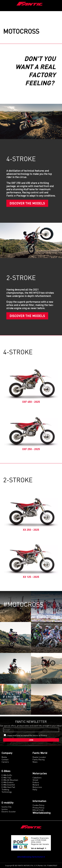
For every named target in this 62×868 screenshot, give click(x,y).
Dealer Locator (39, 757)
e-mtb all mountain (10, 780)
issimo (5, 809)
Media (4, 757)
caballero (37, 778)
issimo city (6, 807)
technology (7, 792)
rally (35, 790)
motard (36, 785)
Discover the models (27, 203)
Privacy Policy (38, 808)
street (35, 780)
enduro (36, 782)
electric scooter (9, 812)
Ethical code (38, 810)
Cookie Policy (38, 805)
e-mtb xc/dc (7, 775)
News (35, 762)
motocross (37, 787)
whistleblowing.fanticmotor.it (31, 857)
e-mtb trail (6, 778)
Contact (5, 759)
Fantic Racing (39, 759)
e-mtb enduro (8, 782)
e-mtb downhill (8, 785)
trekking (5, 790)
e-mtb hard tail (8, 787)
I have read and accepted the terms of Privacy (27, 735)
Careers (5, 762)
